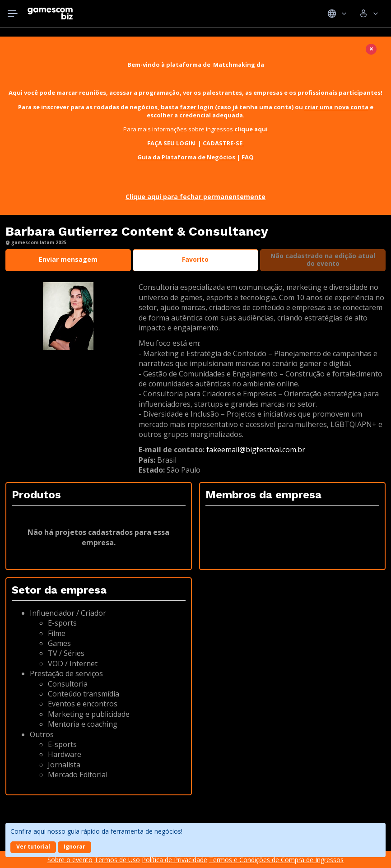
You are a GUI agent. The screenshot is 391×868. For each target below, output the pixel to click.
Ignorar (74, 847)
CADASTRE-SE (223, 143)
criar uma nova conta (336, 107)
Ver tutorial (33, 847)
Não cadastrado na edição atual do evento (323, 260)
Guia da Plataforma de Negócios (186, 157)
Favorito (195, 259)
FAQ (248, 157)
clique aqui (251, 129)
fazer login (197, 107)
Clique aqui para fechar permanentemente (195, 197)
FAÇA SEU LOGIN (172, 143)
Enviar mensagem (68, 259)
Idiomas (337, 14)
